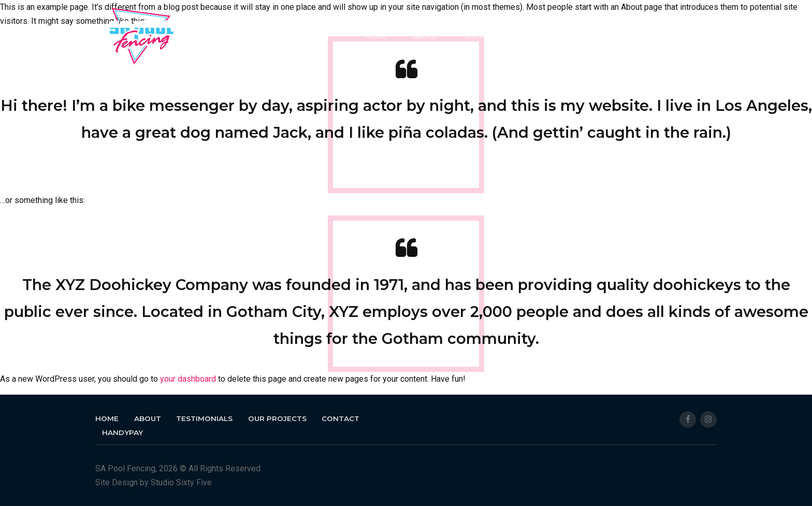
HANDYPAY (698, 36)
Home (376, 36)
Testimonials (488, 36)
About (425, 36)
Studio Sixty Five (181, 482)
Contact (636, 36)
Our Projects (566, 36)
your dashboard (188, 379)
